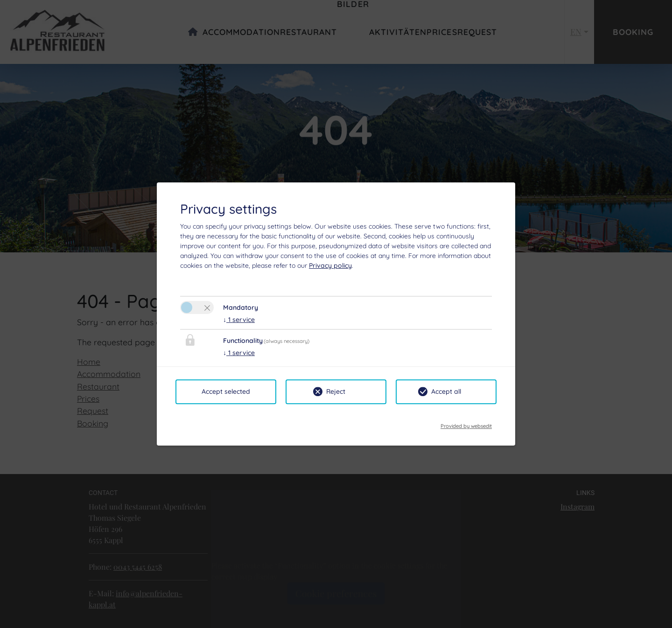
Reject (336, 391)
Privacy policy (330, 265)
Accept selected (226, 391)
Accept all (446, 391)
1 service (239, 320)
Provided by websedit (466, 423)
